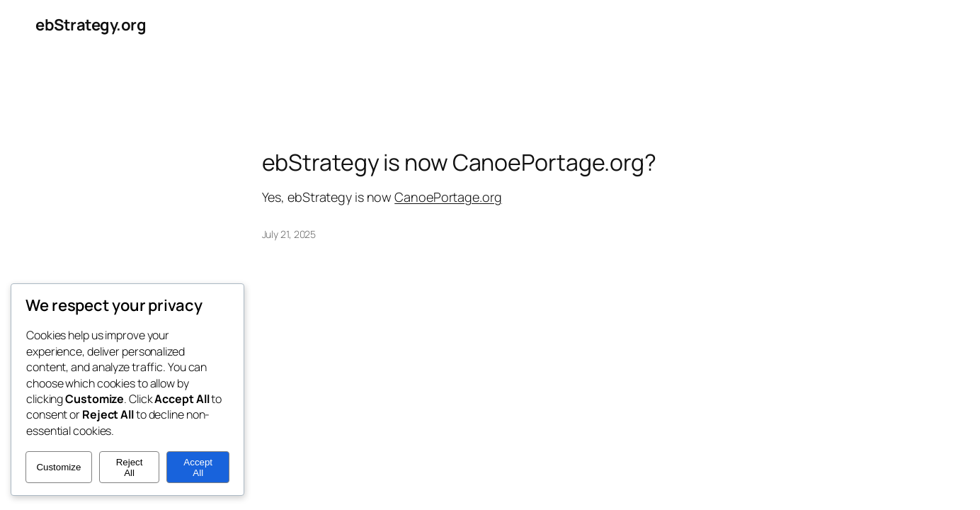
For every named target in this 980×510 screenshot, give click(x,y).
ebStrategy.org (91, 25)
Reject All (130, 467)
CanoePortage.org (448, 197)
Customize (58, 467)
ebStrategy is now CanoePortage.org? (460, 162)
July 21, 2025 (289, 234)
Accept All (198, 467)
